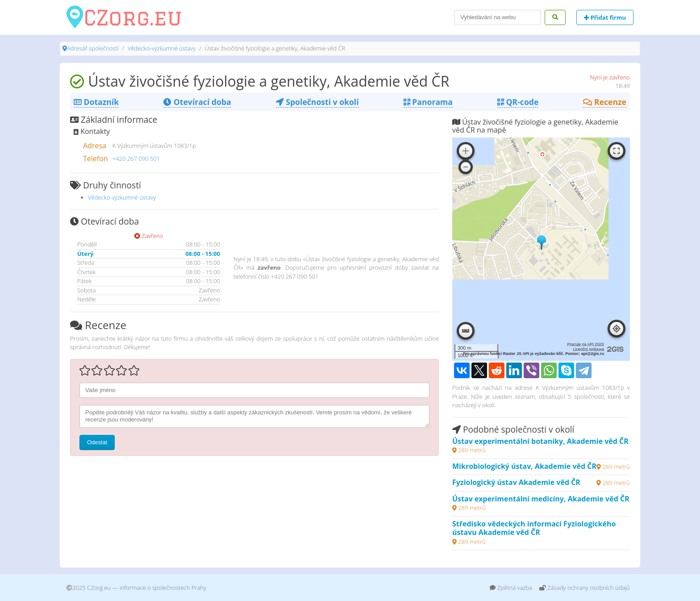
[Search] (498, 17)
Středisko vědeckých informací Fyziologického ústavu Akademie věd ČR (534, 528)
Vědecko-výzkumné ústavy (162, 48)
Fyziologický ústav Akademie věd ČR (516, 482)
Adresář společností (93, 48)
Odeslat (97, 442)
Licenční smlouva (588, 349)
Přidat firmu (605, 17)
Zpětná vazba (511, 588)
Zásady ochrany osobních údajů (585, 588)
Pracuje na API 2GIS (585, 344)
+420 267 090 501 (136, 159)
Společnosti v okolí (317, 102)
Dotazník (96, 102)
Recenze (605, 102)
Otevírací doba (197, 102)
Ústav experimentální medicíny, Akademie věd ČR (541, 499)
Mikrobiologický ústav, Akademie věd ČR (524, 466)
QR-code (518, 102)
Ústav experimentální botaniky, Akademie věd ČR (540, 441)
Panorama (428, 102)
